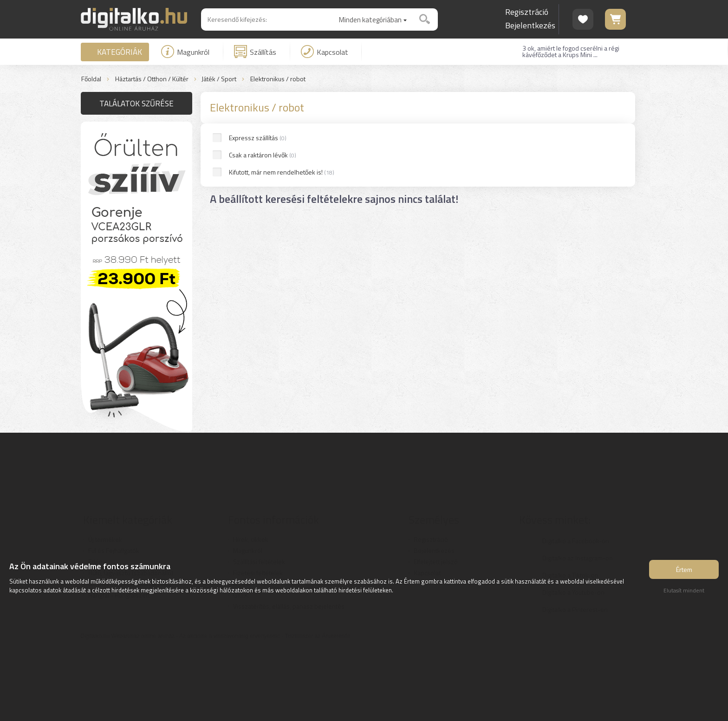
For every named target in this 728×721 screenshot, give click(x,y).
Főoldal (91, 79)
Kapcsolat (325, 52)
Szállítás (255, 52)
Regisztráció (527, 12)
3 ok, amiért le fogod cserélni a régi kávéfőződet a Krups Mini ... (571, 52)
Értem (684, 569)
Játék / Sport (219, 79)
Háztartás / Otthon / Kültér (152, 79)
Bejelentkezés (530, 25)
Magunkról (185, 52)
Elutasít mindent (684, 590)
